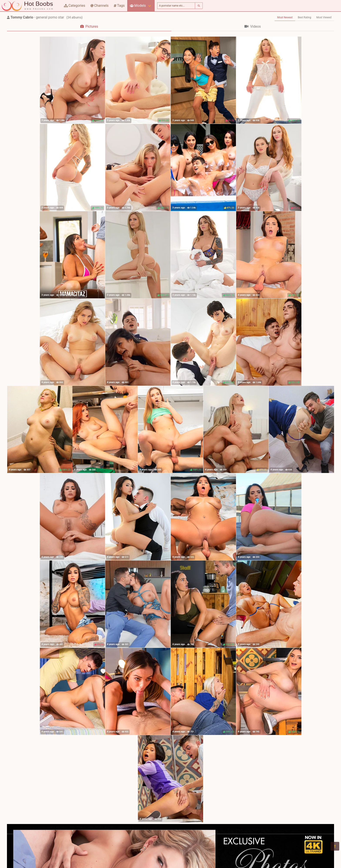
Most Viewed (324, 17)
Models (138, 6)
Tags (119, 6)
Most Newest (285, 17)
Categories (75, 6)
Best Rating (304, 17)
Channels (99, 6)
